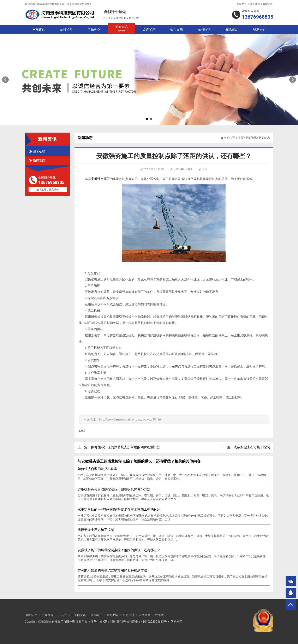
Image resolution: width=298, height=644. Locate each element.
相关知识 (37, 152)
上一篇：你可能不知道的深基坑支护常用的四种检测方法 (119, 447)
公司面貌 (177, 29)
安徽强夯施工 (100, 179)
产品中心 (94, 29)
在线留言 (232, 29)
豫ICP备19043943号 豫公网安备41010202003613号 (133, 622)
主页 (241, 138)
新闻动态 (37, 161)
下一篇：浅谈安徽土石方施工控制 (245, 447)
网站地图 (268, 4)
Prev (5, 80)
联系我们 (255, 4)
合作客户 (149, 29)
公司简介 (242, 4)
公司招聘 (204, 29)
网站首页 (39, 29)
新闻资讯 (121, 29)
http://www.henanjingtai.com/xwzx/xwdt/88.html (131, 419)
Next (293, 80)
